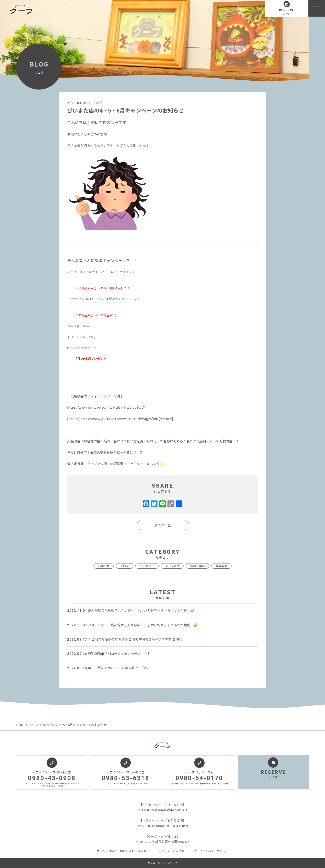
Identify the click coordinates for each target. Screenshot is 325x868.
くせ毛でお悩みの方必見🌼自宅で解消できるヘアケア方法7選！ (125, 639)
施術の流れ (127, 851)
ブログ (97, 103)
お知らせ (104, 566)
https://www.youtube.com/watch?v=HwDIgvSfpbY (106, 407)
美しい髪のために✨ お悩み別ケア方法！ (109, 668)
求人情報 (179, 851)
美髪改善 (221, 566)
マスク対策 (172, 566)
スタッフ (164, 851)
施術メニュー (146, 851)
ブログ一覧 (162, 525)
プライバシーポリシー (214, 851)
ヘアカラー (147, 566)
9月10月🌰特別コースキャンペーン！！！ (109, 653)
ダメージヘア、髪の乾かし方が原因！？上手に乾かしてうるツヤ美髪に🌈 (132, 625)
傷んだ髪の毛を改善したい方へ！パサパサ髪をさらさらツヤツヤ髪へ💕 (131, 610)
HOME (21, 725)
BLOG (33, 725)
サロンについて (107, 851)
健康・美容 (198, 566)
